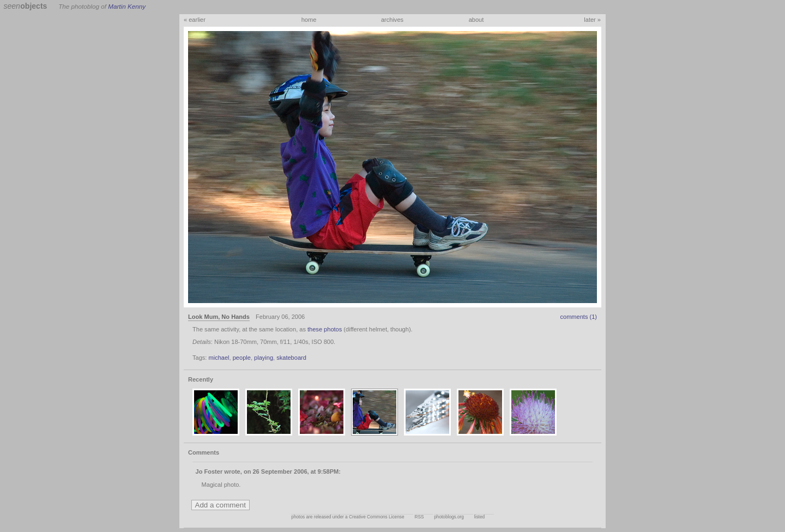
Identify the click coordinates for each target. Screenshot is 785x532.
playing (264, 358)
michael (219, 358)
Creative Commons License (377, 517)
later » (592, 20)
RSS (419, 517)
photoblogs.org (449, 517)
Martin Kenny (127, 6)
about (476, 20)
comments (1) (578, 317)
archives (392, 20)
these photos (325, 329)
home (309, 20)
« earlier (195, 20)
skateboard (291, 358)
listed (479, 517)
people (242, 358)
